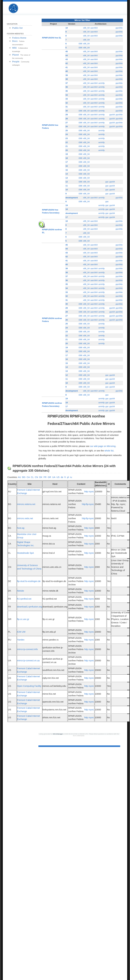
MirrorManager (58, 734)
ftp (87, 504)
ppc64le (119, 28)
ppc (107, 182)
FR (45, 477)
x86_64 (86, 28)
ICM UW (21, 632)
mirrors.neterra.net (26, 504)
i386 (80, 44)
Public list (17, 28)
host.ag (21, 528)
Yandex (21, 640)
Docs (15, 41)
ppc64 (112, 115)
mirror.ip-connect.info (27, 649)
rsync (91, 492)
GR (49, 477)
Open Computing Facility (29, 686)
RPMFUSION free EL (52, 38)
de (62, 477)
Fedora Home (19, 38)
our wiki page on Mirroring (103, 446)
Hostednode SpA (25, 553)
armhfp (101, 83)
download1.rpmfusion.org (30, 607)
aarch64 (94, 28)
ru (71, 477)
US (58, 477)
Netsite (21, 591)
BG (24, 477)
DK (41, 477)
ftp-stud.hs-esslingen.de (29, 581)
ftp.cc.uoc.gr (23, 619)
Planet (15, 55)
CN (36, 477)
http (86, 492)
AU (20, 477)
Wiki (14, 48)
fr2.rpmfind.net (24, 599)
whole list (109, 451)
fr (65, 477)
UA (54, 477)
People (16, 62)
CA (28, 477)
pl (68, 477)
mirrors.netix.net (25, 518)
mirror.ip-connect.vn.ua (28, 661)
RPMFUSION (16, 8)
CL (32, 477)
